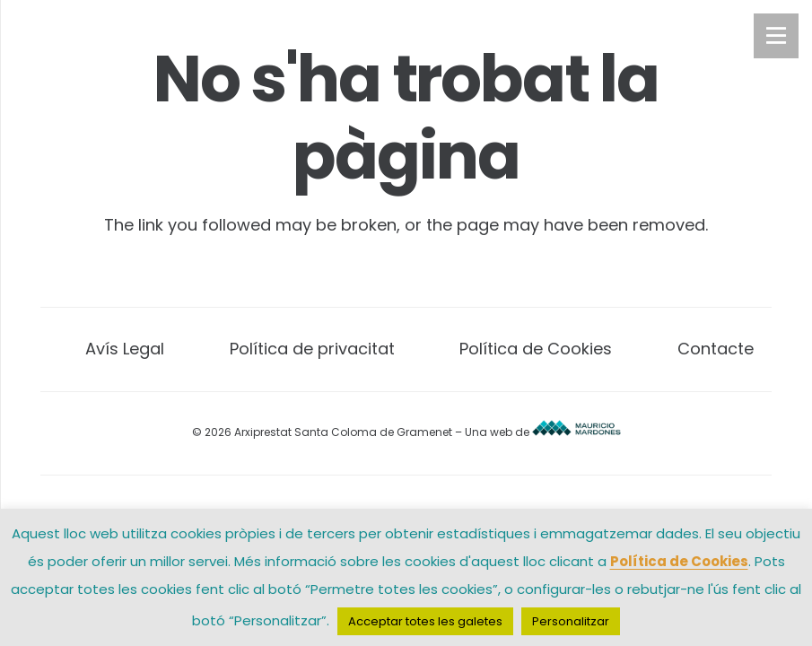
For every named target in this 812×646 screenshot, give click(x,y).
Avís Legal (125, 349)
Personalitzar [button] (571, 621)
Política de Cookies (536, 349)
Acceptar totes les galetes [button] (425, 621)
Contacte (716, 349)
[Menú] (776, 36)
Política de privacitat (312, 349)
